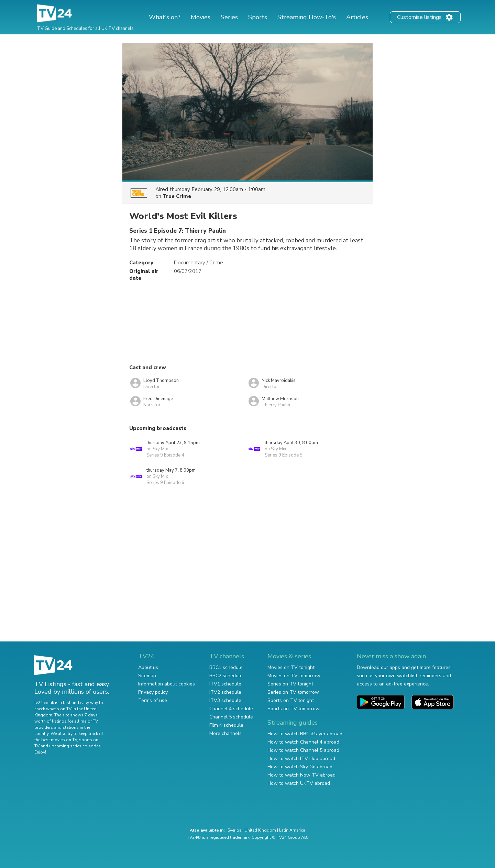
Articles (357, 17)
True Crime (177, 196)
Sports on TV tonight (291, 700)
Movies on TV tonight (291, 667)
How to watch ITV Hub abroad (301, 759)
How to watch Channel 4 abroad (303, 742)
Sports (258, 17)
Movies (201, 17)
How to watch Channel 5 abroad (303, 750)
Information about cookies (167, 684)
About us (148, 667)
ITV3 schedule (225, 700)
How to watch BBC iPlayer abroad (305, 734)
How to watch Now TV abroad (301, 775)
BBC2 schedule (226, 676)
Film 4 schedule (226, 725)
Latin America (292, 830)
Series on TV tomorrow (293, 692)
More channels (225, 733)
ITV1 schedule (225, 684)
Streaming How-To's (307, 17)
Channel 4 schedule (231, 709)
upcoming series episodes (75, 746)
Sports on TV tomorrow (294, 709)
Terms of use (153, 700)
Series (229, 17)
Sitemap (147, 676)
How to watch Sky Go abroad (300, 767)
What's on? (165, 17)
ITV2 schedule (225, 692)
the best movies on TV (56, 740)
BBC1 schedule (226, 667)
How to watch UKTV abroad (299, 783)
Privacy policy (153, 692)
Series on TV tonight (290, 684)
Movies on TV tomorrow (294, 676)
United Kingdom (260, 830)
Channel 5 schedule (231, 717)
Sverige (234, 830)
